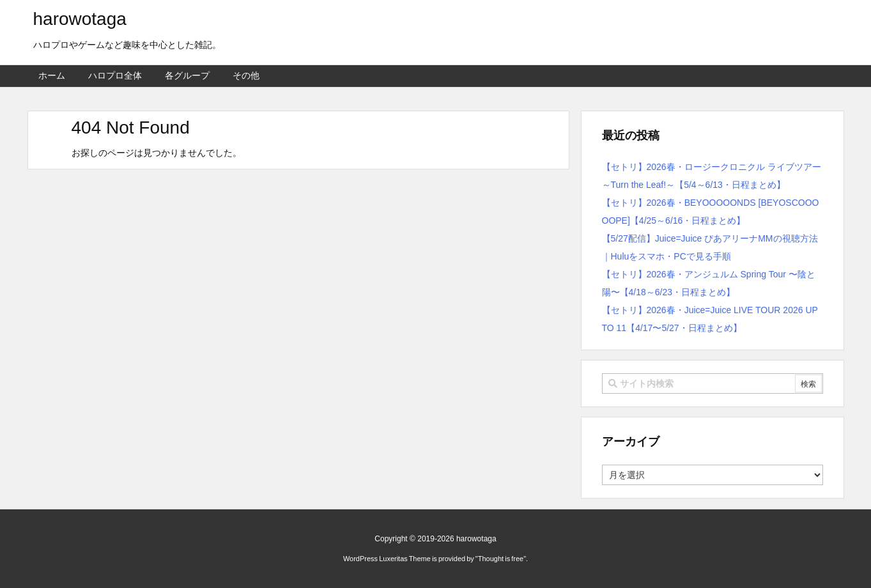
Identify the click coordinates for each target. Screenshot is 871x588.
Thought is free (501, 559)
